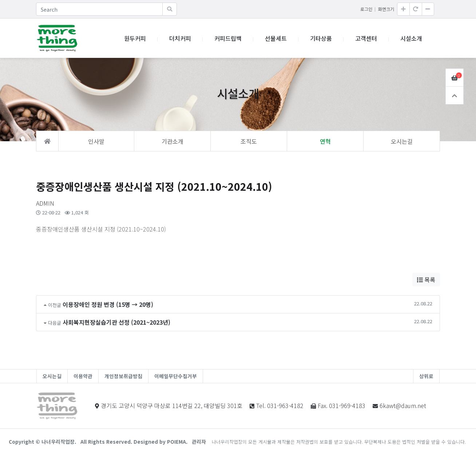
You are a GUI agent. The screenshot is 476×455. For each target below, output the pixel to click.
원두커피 (135, 38)
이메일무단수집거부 (176, 376)
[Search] (99, 9)
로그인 (366, 9)
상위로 (426, 376)
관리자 (199, 442)
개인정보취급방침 (123, 376)
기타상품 (321, 38)
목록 (426, 280)
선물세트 (276, 38)
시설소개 (411, 38)
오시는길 (52, 376)
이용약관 (83, 376)
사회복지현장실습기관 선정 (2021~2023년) (116, 322)
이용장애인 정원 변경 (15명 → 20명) (108, 304)
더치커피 (180, 38)
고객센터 (366, 38)
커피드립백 (228, 38)
